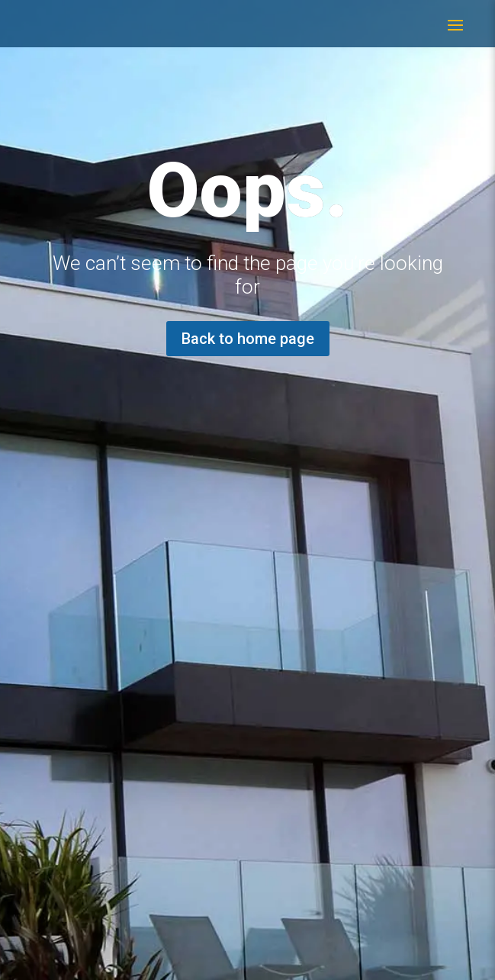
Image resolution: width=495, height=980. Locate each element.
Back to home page (248, 339)
